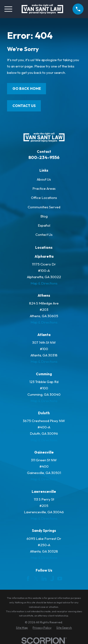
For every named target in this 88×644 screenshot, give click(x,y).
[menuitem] (22, 628)
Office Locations (44, 198)
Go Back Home (27, 89)
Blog (44, 216)
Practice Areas (44, 188)
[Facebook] (28, 579)
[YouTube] (60, 579)
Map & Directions (44, 283)
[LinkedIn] (44, 579)
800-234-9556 (44, 157)
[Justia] (52, 579)
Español (44, 225)
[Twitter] (36, 579)
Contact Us (24, 106)
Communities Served (44, 207)
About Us (44, 179)
